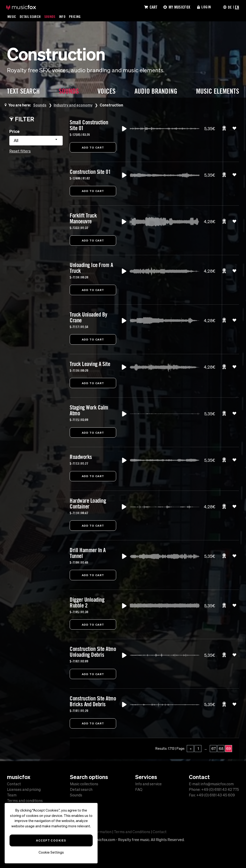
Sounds (50, 17)
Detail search (81, 789)
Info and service (148, 784)
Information (101, 832)
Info (63, 17)
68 (221, 751)
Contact (14, 784)
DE (230, 7)
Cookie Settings (51, 852)
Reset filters (20, 151)
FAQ (139, 789)
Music (12, 17)
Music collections (84, 784)
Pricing (75, 17)
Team (12, 795)
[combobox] (36, 141)
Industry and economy (73, 105)
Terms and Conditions (132, 832)
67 (214, 751)
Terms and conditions (25, 801)
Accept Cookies (51, 840)
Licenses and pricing (24, 789)
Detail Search (31, 17)
